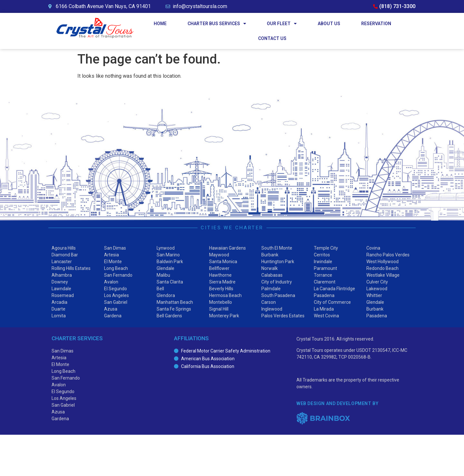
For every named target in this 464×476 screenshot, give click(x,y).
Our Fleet (282, 24)
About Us (329, 24)
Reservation (376, 24)
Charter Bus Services (217, 24)
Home (160, 24)
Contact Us (272, 38)
